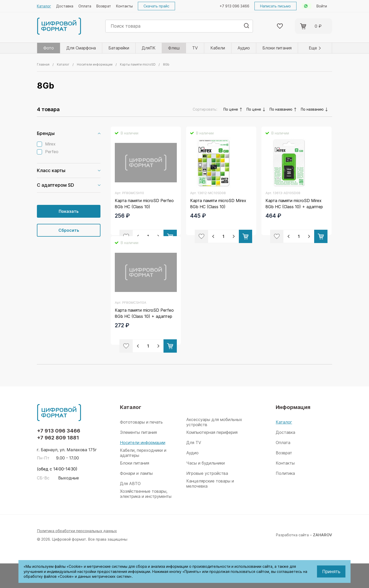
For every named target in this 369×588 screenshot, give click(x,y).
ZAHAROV (322, 559)
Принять (331, 571)
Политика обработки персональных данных (77, 555)
